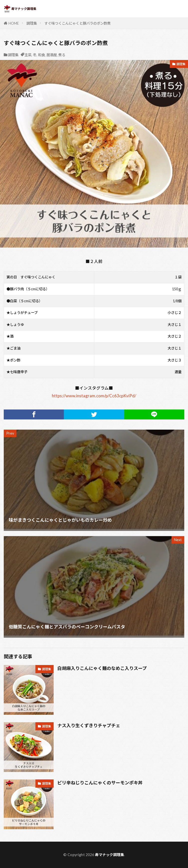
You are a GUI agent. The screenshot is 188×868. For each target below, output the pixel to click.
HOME (14, 23)
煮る (62, 55)
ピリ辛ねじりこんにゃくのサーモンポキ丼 (100, 783)
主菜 (28, 55)
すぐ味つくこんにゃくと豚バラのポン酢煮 (78, 23)
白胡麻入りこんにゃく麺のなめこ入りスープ (102, 668)
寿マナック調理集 (109, 855)
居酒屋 (52, 55)
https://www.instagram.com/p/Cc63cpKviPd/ (94, 396)
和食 (41, 55)
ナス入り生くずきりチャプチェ (89, 725)
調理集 (32, 23)
